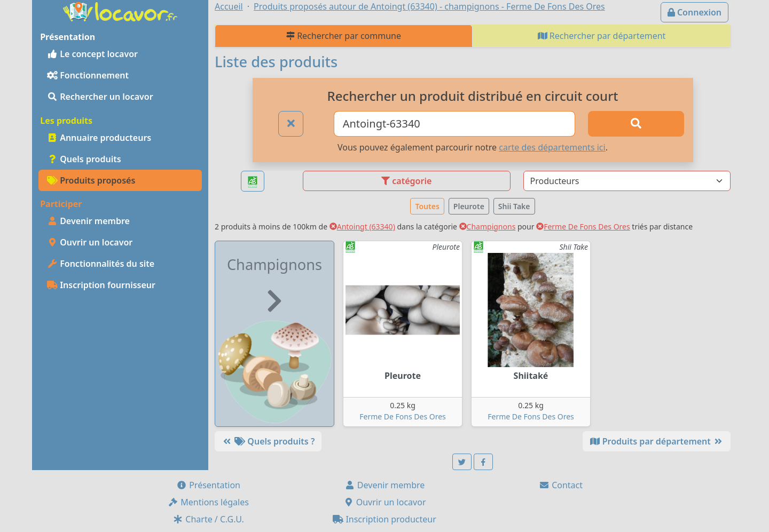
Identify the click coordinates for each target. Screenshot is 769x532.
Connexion (695, 12)
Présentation (208, 485)
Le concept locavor (92, 54)
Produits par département (657, 441)
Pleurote (469, 206)
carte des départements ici (552, 147)
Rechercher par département (602, 36)
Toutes (427, 206)
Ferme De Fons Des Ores (583, 227)
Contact (561, 485)
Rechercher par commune (344, 36)
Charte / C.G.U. (208, 519)
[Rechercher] (636, 124)
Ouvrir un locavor (90, 242)
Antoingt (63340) (362, 227)
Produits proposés (91, 180)
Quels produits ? (268, 441)
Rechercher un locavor (100, 97)
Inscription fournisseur (101, 285)
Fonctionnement (88, 75)
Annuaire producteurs (99, 138)
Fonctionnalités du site (101, 264)
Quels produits (84, 159)
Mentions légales (208, 502)
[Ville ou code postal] (455, 124)
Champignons (488, 227)
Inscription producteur (384, 519)
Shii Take (514, 206)
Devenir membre (88, 221)
